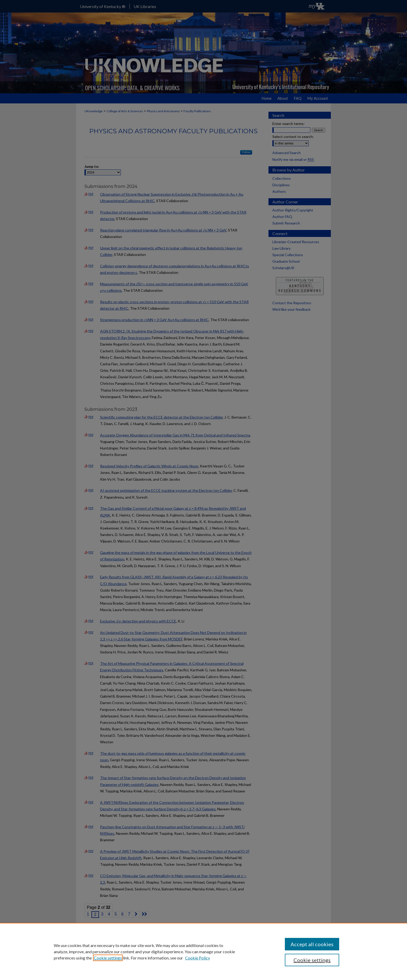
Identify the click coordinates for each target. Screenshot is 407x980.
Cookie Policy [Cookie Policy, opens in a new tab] (198, 958)
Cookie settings (108, 958)
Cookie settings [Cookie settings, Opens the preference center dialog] (312, 960)
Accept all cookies (312, 944)
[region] (203, 951)
